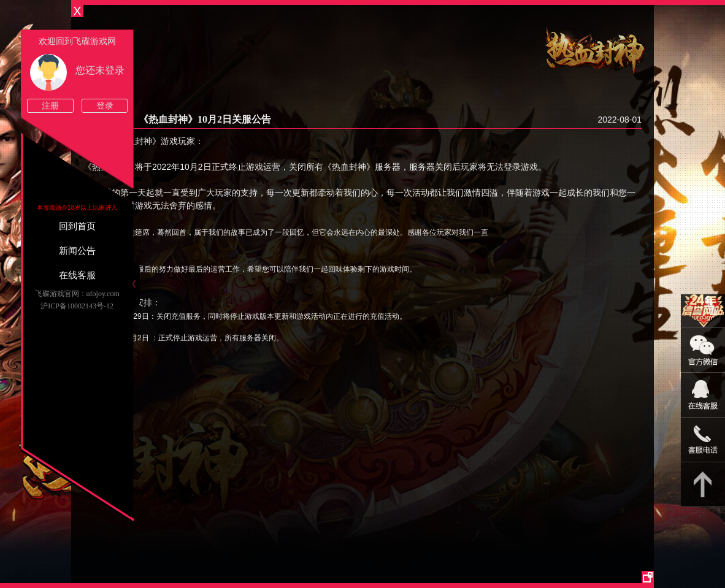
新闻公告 (77, 251)
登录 (105, 106)
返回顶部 (703, 485)
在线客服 (77, 275)
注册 (50, 106)
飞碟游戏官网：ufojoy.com (77, 294)
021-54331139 (703, 440)
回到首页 (77, 226)
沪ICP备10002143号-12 (77, 306)
